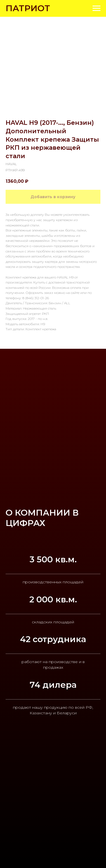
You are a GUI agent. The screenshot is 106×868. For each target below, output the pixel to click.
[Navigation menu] (96, 8)
